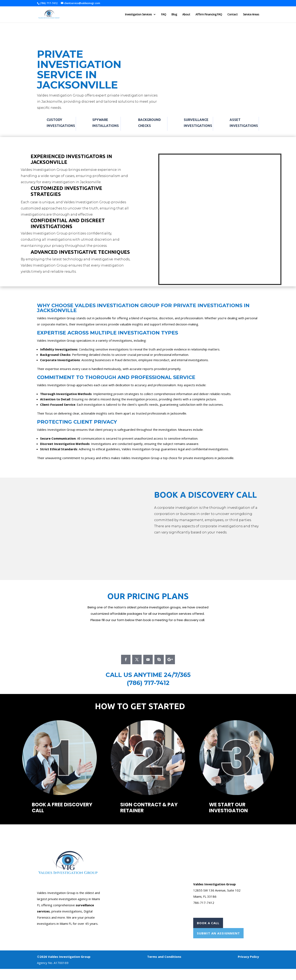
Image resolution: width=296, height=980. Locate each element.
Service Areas (251, 15)
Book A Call (208, 923)
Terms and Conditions (164, 957)
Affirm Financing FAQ (209, 15)
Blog (174, 15)
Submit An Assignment (218, 933)
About (186, 15)
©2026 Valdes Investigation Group (64, 957)
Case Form (123, 841)
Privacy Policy (248, 957)
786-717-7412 (204, 903)
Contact (232, 15)
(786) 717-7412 (148, 683)
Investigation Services (138, 15)
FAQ (164, 15)
